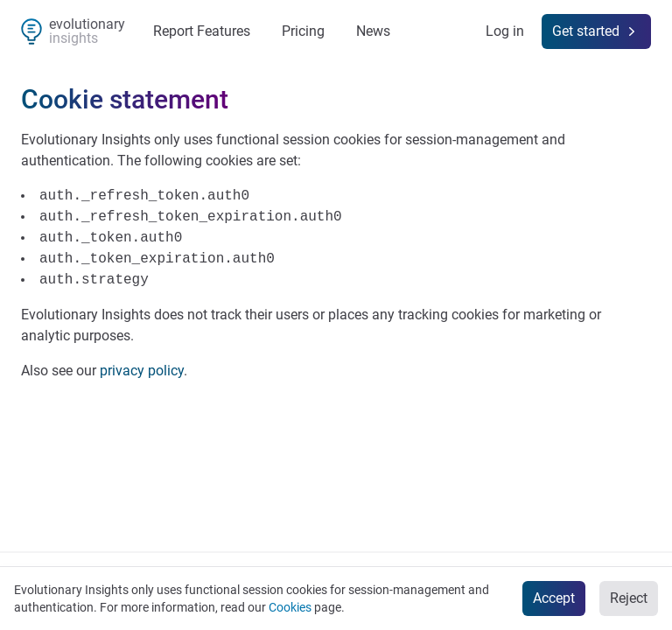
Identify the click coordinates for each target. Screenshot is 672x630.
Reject (629, 598)
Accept (554, 598)
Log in (505, 31)
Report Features (202, 31)
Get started (596, 31)
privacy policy (142, 371)
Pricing (303, 31)
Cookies (290, 607)
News (373, 31)
